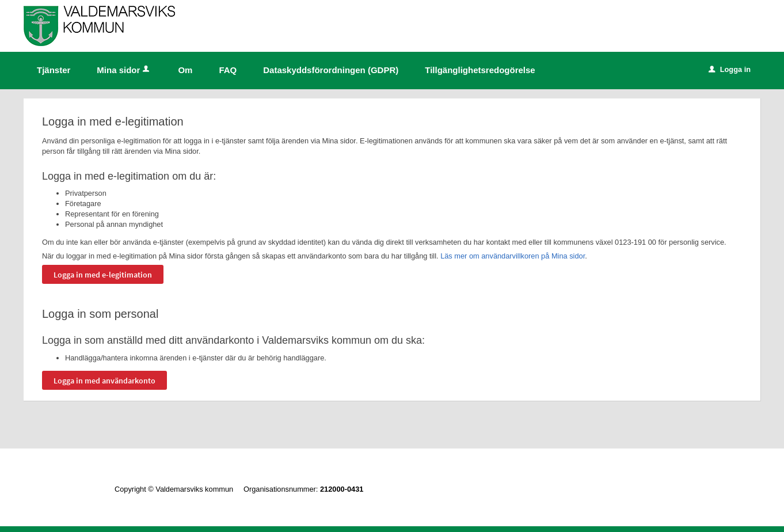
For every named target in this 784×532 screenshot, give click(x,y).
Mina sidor (124, 70)
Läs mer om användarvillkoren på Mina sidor (513, 256)
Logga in (730, 69)
